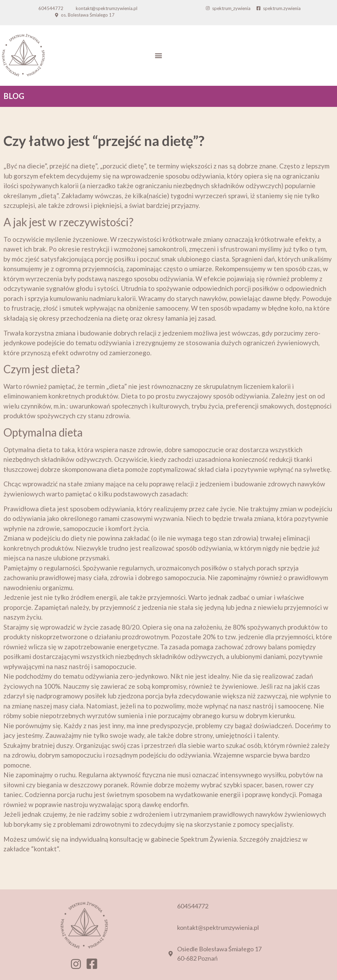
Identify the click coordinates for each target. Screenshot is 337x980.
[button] (158, 56)
